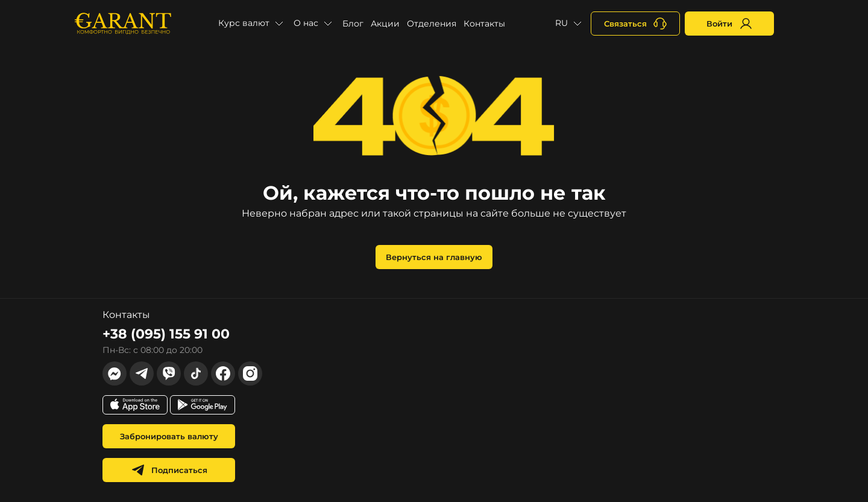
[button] (252, 24)
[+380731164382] (635, 24)
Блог (353, 24)
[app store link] (135, 405)
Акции (385, 24)
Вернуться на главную (434, 257)
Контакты (484, 24)
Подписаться (169, 470)
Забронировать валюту (169, 436)
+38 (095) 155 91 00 (166, 334)
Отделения (432, 24)
